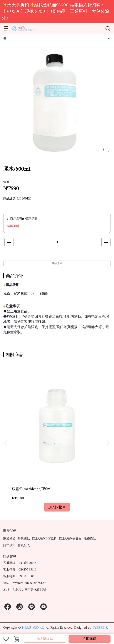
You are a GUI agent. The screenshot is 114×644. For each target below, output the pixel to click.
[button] (108, 443)
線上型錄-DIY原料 (44, 539)
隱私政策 (9, 545)
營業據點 (24, 539)
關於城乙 (9, 539)
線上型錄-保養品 (70, 539)
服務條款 (90, 539)
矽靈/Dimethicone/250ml (32, 489)
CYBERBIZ (100, 628)
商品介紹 (57, 263)
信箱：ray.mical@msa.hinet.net (24, 583)
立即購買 (89, 639)
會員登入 (24, 545)
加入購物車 (45, 639)
